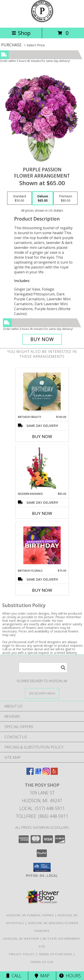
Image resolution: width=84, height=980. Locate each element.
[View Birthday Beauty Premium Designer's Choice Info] (42, 391)
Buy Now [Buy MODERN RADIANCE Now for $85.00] (42, 513)
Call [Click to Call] (14, 976)
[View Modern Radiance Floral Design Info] (42, 468)
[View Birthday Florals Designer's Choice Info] (42, 545)
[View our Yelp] (54, 773)
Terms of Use (42, 962)
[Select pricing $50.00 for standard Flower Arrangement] (19, 198)
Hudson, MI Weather (21, 939)
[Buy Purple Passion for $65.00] (42, 339)
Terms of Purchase (55, 954)
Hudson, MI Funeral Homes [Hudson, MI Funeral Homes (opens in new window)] (30, 915)
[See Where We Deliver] (42, 693)
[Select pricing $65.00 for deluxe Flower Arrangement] (43, 198)
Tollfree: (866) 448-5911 (42, 816)
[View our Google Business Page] (38, 773)
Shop (21, 33)
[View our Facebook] (30, 773)
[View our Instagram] (46, 773)
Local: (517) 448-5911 (42, 808)
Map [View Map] (42, 976)
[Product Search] (43, 668)
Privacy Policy (22, 954)
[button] (42, 867)
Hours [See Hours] (70, 976)
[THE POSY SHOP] (42, 21)
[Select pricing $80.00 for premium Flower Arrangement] (66, 198)
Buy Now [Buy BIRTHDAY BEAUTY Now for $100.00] (42, 436)
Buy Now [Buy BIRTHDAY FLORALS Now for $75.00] (42, 590)
